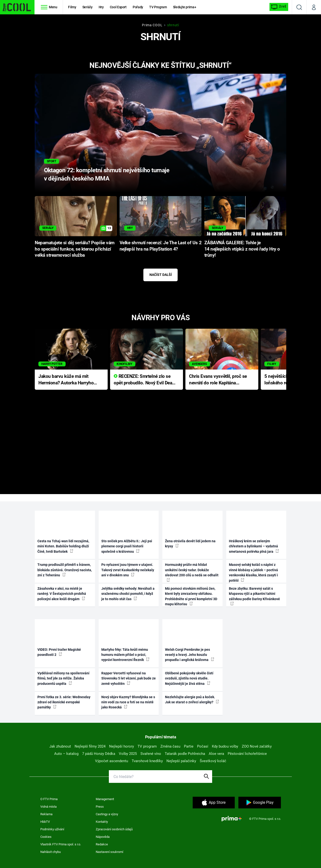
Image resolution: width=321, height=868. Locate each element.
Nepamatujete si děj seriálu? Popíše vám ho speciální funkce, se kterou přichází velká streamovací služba (75, 249)
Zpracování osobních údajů (114, 829)
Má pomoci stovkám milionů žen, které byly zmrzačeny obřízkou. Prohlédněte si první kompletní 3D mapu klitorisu (191, 596)
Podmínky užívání (52, 829)
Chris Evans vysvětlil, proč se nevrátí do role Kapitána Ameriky (218, 380)
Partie (189, 746)
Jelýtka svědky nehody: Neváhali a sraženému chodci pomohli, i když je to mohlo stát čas (128, 594)
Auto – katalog (66, 754)
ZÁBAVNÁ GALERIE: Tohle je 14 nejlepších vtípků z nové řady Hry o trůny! (242, 249)
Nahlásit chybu (51, 852)
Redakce (102, 844)
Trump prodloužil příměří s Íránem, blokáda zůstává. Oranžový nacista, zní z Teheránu (65, 570)
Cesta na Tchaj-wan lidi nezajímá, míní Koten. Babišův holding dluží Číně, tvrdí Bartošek (63, 546)
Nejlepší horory (121, 746)
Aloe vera (216, 754)
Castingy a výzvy (107, 814)
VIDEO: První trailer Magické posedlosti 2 (59, 652)
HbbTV (45, 822)
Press (100, 807)
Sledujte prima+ (185, 7)
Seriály (87, 7)
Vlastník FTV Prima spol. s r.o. (61, 844)
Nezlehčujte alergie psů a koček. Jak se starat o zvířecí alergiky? (192, 700)
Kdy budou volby (225, 746)
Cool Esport (118, 7)
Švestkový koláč (213, 761)
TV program (147, 746)
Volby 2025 (128, 754)
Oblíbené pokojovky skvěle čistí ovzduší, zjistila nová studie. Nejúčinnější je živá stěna (189, 678)
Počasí (203, 746)
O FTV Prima (49, 799)
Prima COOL (152, 25)
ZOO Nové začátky (257, 746)
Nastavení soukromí (109, 852)
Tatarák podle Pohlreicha (185, 754)
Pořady (138, 7)
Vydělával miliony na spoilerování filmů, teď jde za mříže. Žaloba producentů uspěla (63, 678)
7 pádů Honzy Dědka (99, 754)
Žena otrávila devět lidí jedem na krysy (190, 544)
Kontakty (102, 822)
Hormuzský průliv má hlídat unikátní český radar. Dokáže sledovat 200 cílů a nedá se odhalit (192, 572)
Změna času (170, 746)
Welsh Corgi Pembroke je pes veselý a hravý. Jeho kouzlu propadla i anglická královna (190, 655)
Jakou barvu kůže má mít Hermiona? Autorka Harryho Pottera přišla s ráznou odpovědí (66, 380)
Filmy (72, 7)
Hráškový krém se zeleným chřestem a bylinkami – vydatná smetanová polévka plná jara (254, 546)
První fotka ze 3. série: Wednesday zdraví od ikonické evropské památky (64, 702)
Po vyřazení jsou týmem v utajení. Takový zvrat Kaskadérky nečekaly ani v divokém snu (128, 570)
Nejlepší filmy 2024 (90, 746)
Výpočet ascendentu (112, 761)
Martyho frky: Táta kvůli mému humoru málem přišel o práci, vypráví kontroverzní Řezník (125, 655)
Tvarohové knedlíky (147, 761)
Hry (101, 7)
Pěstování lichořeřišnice (247, 754)
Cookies (46, 837)
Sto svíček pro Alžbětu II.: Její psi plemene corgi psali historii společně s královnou (127, 546)
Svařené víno (151, 754)
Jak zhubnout (60, 746)
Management (105, 799)
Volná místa (48, 807)
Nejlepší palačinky (181, 761)
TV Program (158, 7)
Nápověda (103, 837)
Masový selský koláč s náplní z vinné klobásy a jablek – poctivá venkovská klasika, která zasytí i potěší (253, 572)
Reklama (46, 814)
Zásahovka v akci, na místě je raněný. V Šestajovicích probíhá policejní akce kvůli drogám (62, 594)
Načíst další (161, 275)
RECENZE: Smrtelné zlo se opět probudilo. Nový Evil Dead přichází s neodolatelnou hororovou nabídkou (144, 380)
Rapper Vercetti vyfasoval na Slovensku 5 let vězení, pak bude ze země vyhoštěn (129, 678)
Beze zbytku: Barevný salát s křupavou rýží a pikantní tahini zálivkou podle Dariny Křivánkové (254, 596)
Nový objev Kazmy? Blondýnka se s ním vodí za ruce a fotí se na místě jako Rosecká (128, 702)
